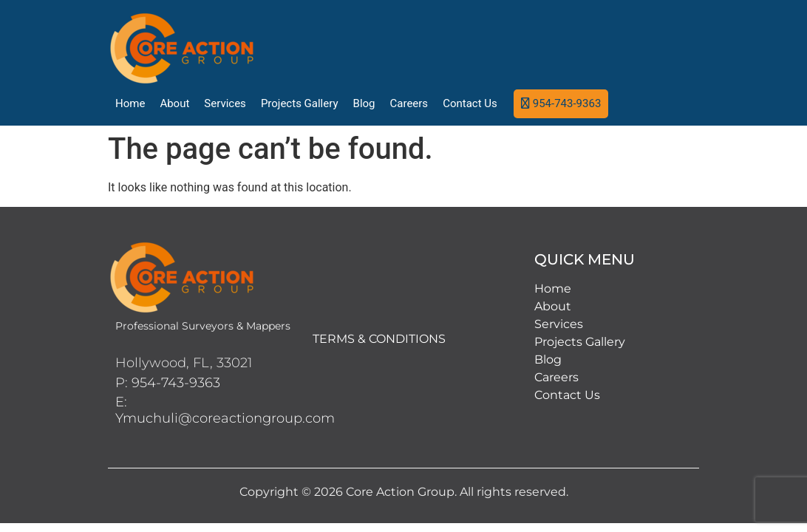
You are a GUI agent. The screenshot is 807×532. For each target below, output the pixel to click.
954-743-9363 (567, 103)
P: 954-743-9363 (168, 383)
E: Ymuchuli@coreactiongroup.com (225, 410)
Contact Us (470, 103)
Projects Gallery (300, 103)
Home (130, 103)
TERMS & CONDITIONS (379, 339)
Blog (364, 103)
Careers (409, 103)
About (174, 103)
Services (225, 103)
